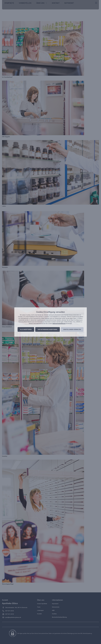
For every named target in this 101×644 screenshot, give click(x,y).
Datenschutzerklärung (59, 324)
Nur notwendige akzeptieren (47, 329)
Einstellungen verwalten (72, 329)
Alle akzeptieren (26, 329)
